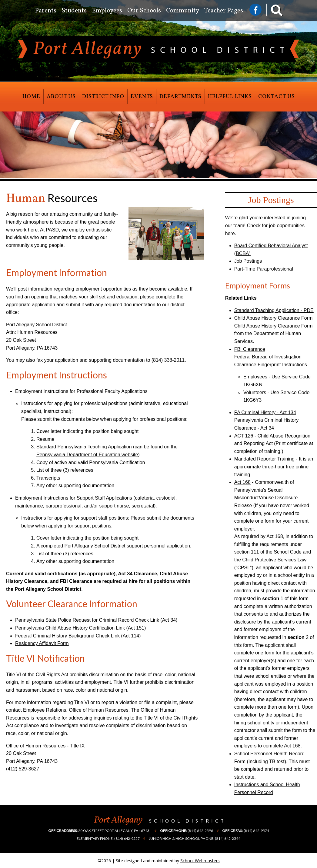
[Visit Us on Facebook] (255, 10)
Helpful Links (230, 97)
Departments (180, 97)
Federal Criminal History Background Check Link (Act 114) (78, 636)
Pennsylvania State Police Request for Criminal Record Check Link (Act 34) (96, 620)
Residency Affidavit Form (42, 643)
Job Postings (248, 261)
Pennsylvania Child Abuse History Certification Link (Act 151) (80, 628)
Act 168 (242, 482)
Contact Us (277, 97)
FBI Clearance (250, 349)
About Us (61, 97)
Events (142, 97)
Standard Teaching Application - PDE (274, 310)
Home (31, 97)
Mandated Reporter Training (264, 459)
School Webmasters (200, 861)
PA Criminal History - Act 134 (265, 412)
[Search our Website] (273, 12)
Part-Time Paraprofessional (264, 269)
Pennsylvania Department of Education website (87, 455)
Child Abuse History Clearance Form (274, 318)
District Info (103, 97)
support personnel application (158, 546)
